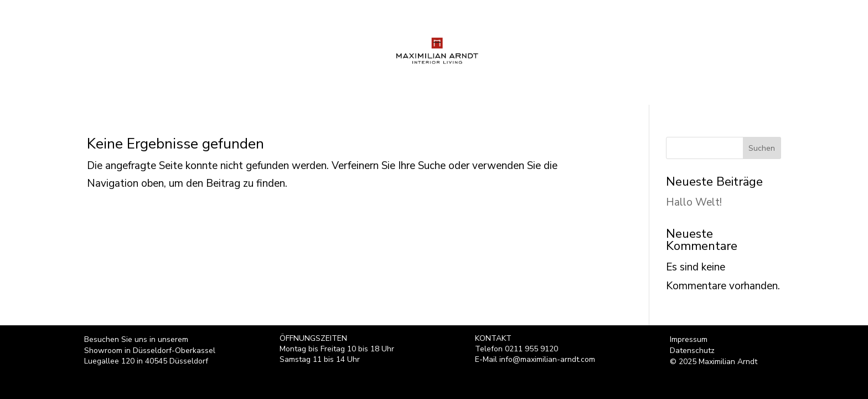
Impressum (689, 340)
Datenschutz (692, 351)
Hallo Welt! (694, 202)
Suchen (762, 148)
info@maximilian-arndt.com (547, 359)
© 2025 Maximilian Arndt (714, 362)
